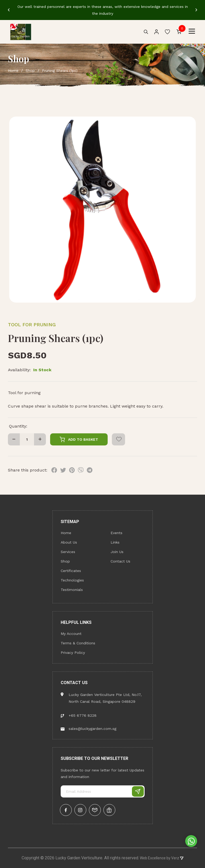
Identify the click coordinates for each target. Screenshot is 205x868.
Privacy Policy (73, 653)
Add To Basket (79, 439)
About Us (69, 542)
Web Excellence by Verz (161, 858)
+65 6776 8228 (79, 715)
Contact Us (120, 561)
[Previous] (9, 10)
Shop (65, 561)
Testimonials (72, 590)
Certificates (71, 571)
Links (115, 542)
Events (116, 533)
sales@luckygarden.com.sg (89, 729)
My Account (71, 634)
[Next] (196, 10)
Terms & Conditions (78, 643)
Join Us (117, 552)
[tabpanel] (102, 10)
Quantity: (18, 426)
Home (66, 533)
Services (68, 552)
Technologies (72, 580)
